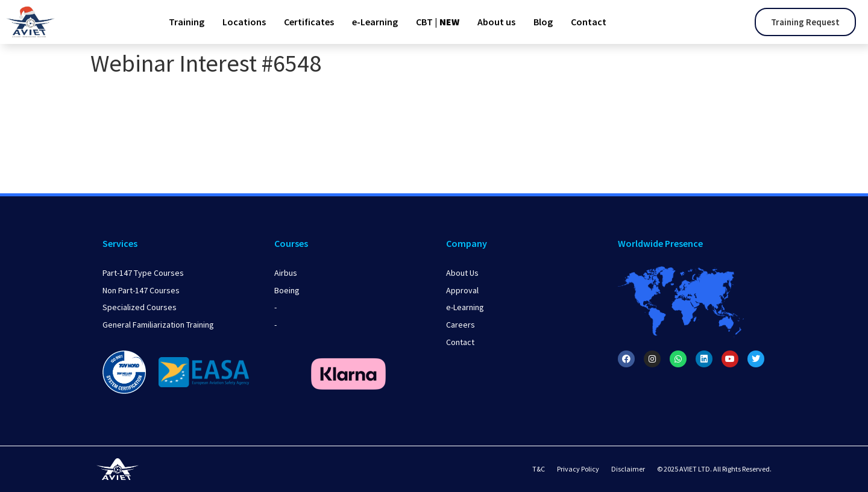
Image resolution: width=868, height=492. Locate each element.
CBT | (438, 22)
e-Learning (375, 22)
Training (187, 22)
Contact (589, 22)
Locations (244, 22)
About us (496, 22)
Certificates (309, 22)
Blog (543, 22)
